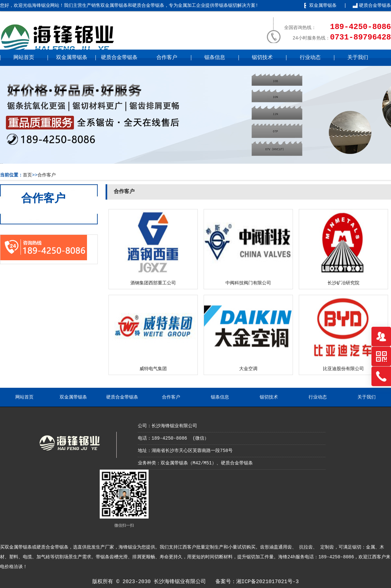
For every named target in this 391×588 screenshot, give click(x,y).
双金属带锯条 (323, 6)
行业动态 (310, 58)
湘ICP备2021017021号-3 (268, 582)
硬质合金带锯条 (375, 6)
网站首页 (24, 58)
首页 (27, 175)
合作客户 (167, 58)
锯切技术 (262, 58)
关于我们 (358, 58)
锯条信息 (215, 58)
